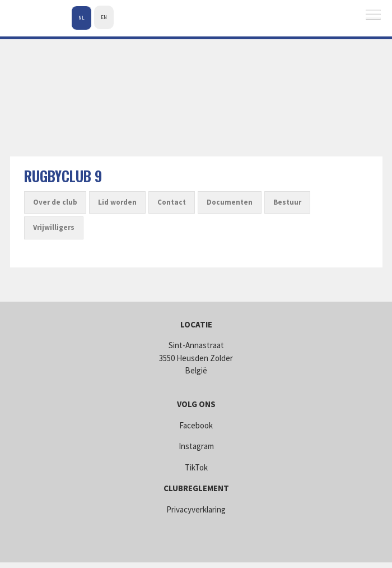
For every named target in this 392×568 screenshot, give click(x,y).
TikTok (196, 467)
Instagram (196, 446)
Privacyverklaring (196, 509)
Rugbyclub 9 (63, 176)
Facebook (196, 425)
